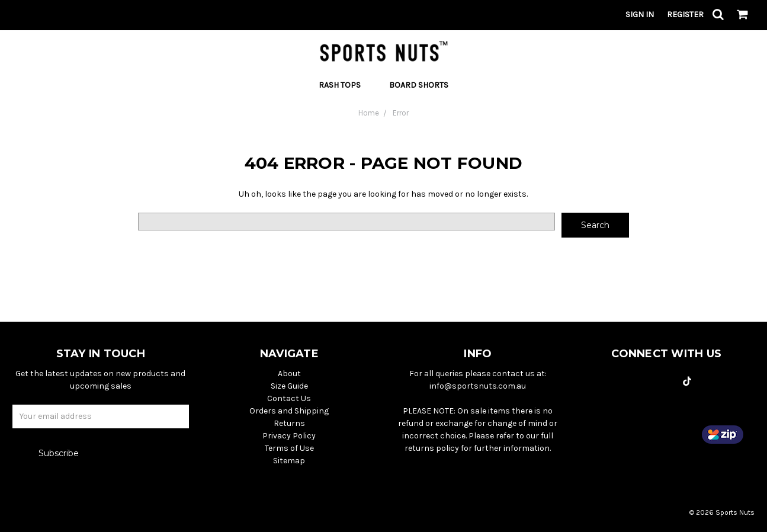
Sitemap (289, 461)
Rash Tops (344, 85)
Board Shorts (419, 85)
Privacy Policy (289, 436)
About (289, 374)
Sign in (640, 15)
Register (685, 15)
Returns (289, 423)
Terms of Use (289, 448)
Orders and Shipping (289, 411)
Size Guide (289, 386)
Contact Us (289, 398)
